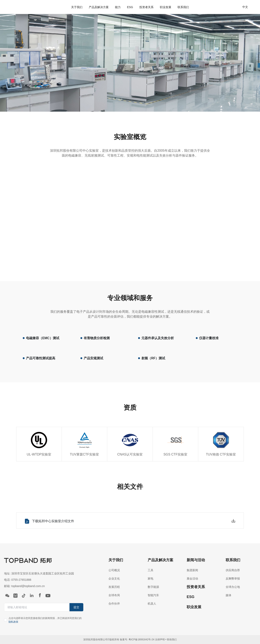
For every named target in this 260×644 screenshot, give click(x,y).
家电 (151, 579)
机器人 (152, 604)
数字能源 (153, 587)
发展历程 (114, 587)
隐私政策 (13, 622)
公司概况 (114, 570)
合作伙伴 (114, 604)
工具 (151, 570)
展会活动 (192, 579)
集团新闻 (192, 570)
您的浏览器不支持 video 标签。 (130, 218)
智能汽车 (153, 595)
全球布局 (114, 595)
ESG (130, 7)
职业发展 (166, 7)
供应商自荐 (233, 570)
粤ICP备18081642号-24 (141, 640)
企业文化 (114, 579)
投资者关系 (146, 7)
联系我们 (183, 7)
